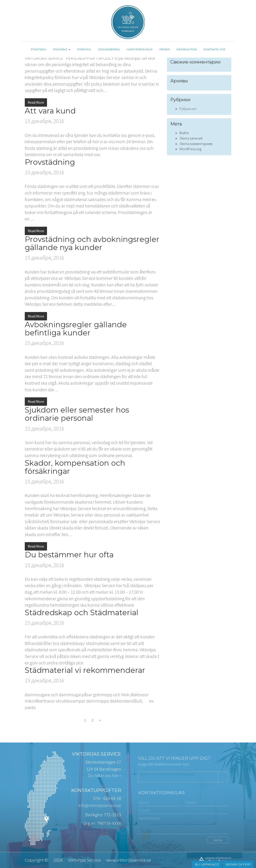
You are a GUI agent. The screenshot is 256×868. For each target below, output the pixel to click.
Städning (62, 49)
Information (187, 49)
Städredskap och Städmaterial (82, 612)
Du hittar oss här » (105, 775)
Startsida (38, 49)
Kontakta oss (214, 49)
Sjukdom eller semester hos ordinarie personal (77, 414)
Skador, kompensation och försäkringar (75, 467)
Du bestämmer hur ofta (69, 555)
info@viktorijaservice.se (100, 805)
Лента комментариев (196, 144)
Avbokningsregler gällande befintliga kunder (76, 329)
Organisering (109, 49)
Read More (36, 102)
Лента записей (191, 138)
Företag (84, 49)
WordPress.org (190, 149)
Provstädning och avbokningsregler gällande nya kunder (92, 243)
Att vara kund (50, 111)
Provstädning (50, 162)
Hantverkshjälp (140, 49)
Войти (184, 133)
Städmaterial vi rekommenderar (85, 670)
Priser (165, 49)
